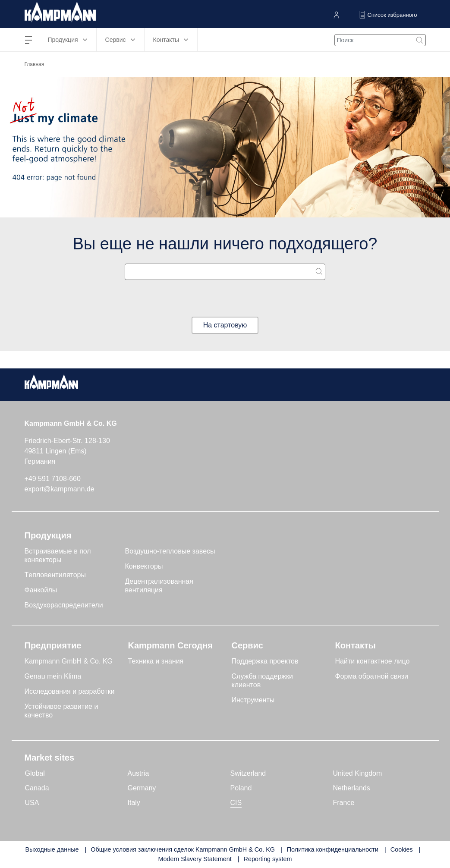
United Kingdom (358, 773)
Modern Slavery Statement (195, 859)
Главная (35, 64)
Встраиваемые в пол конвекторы (58, 555)
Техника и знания (156, 661)
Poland (241, 788)
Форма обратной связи (372, 676)
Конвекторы (144, 566)
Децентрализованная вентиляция (159, 586)
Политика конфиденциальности (333, 849)
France (344, 803)
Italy (134, 803)
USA (32, 803)
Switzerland (248, 773)
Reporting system (268, 859)
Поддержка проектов (265, 661)
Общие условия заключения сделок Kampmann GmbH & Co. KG (183, 849)
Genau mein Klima (53, 676)
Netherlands (352, 788)
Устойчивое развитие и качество (61, 711)
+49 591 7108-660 (53, 479)
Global (35, 773)
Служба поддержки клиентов (262, 681)
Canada (37, 788)
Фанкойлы (41, 590)
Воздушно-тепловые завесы (170, 551)
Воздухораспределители (64, 605)
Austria (138, 773)
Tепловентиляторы (55, 575)
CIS (236, 803)
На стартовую (225, 325)
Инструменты (253, 700)
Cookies (402, 849)
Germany (142, 788)
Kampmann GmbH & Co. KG (69, 661)
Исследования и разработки (70, 691)
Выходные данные (52, 849)
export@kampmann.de (60, 489)
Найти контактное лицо (373, 661)
